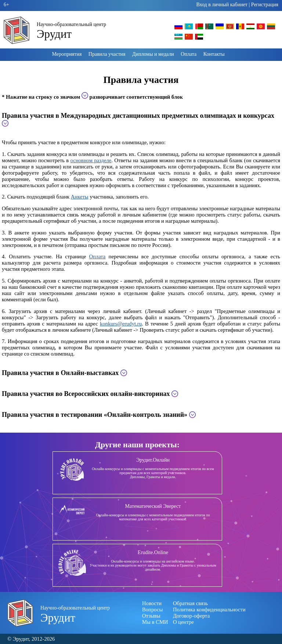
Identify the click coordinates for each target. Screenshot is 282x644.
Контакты (214, 54)
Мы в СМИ (155, 622)
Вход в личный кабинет (222, 5)
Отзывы (151, 616)
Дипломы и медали (153, 54)
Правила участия (107, 54)
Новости (152, 603)
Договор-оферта (191, 616)
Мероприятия (67, 54)
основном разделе (91, 160)
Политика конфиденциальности (209, 610)
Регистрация (265, 5)
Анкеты (80, 197)
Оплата (189, 54)
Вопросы (152, 610)
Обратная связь (190, 603)
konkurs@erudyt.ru (121, 324)
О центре (183, 622)
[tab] (141, 120)
